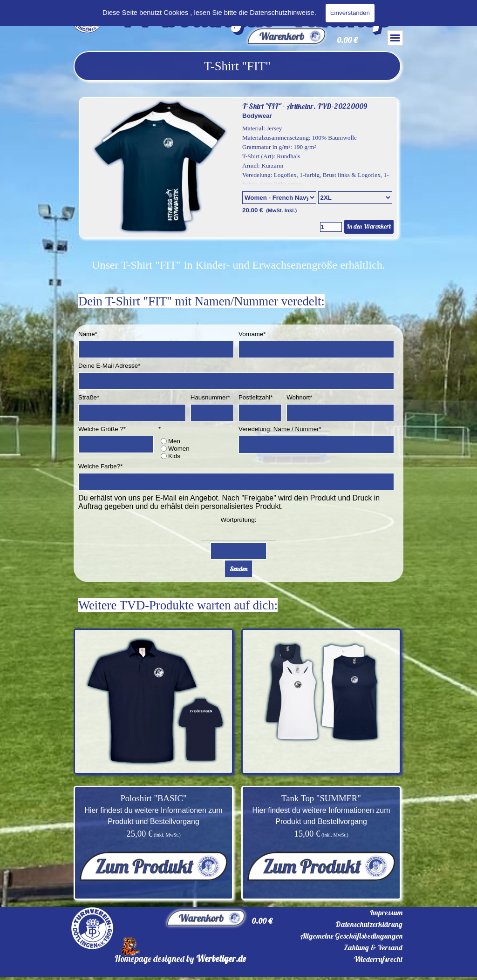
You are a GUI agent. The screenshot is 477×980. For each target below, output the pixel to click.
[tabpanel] (237, 66)
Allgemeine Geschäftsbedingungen (351, 936)
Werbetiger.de (221, 959)
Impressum (386, 912)
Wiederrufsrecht (378, 959)
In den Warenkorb (369, 226)
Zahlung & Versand (373, 947)
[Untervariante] (355, 198)
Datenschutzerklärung (369, 924)
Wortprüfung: (239, 520)
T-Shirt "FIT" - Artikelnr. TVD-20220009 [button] (305, 106)
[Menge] (331, 227)
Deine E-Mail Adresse (109, 366)
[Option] (279, 198)
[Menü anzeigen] (395, 38)
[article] (238, 168)
